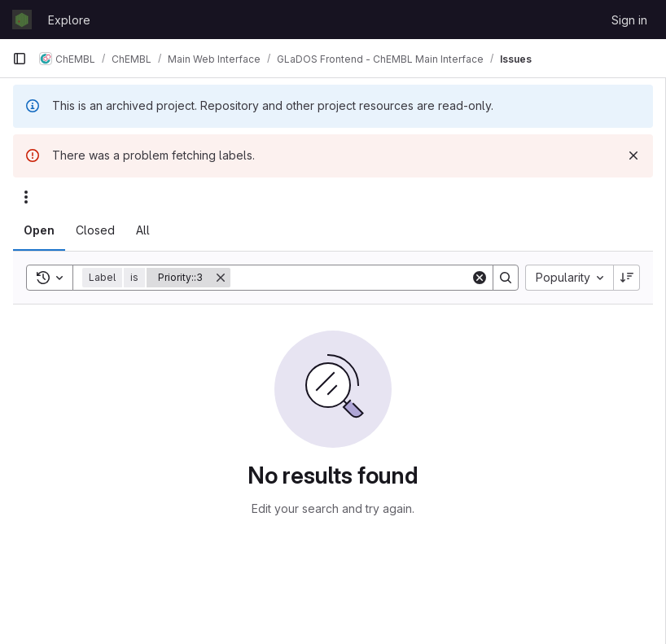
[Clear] (480, 278)
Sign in (629, 20)
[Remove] (221, 278)
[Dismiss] (633, 156)
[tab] (39, 230)
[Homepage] (22, 20)
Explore (69, 20)
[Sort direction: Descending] (627, 278)
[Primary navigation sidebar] (20, 59)
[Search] (351, 278)
